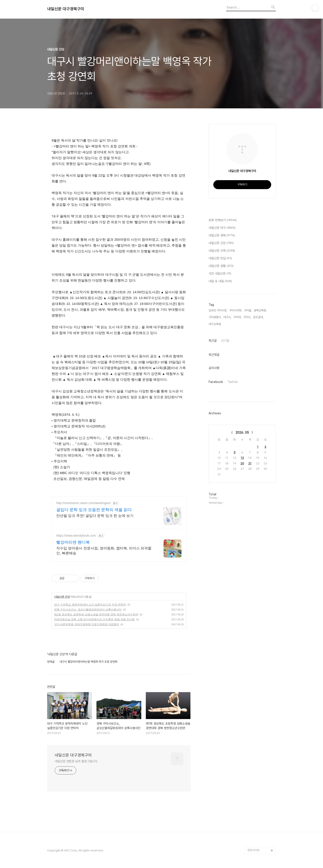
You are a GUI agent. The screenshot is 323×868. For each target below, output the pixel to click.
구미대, (237, 317)
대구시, (227, 317)
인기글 (225, 341)
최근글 (213, 341)
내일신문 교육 (222, 251)
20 (242, 463)
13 (242, 458)
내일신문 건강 (62, 597)
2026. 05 (242, 433)
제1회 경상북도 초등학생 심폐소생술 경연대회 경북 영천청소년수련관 (96, 614)
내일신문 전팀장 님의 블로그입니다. (76, 761)
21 (250, 463)
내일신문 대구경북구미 (66, 9)
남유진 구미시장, (218, 310)
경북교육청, (260, 310)
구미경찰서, (215, 317)
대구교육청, (215, 324)
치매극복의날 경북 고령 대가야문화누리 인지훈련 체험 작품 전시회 (94, 619)
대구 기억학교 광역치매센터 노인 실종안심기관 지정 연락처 (90, 605)
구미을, (248, 310)
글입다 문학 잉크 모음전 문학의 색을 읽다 (94, 510)
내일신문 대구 (222, 228)
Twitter (233, 382)
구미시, (247, 317)
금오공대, (258, 317)
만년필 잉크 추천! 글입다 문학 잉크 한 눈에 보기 (95, 516)
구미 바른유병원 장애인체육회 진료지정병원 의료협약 (86, 624)
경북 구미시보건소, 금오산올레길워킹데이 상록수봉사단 (88, 610)
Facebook (216, 382)
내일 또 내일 (220, 281)
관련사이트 (254, 850)
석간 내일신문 (220, 274)
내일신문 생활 (221, 266)
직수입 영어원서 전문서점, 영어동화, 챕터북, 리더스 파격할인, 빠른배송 (104, 551)
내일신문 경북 (222, 236)
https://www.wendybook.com (76, 536)
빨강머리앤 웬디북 (73, 542)
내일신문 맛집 (220, 258)
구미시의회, (236, 310)
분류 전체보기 (223, 220)
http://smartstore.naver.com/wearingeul (83, 503)
